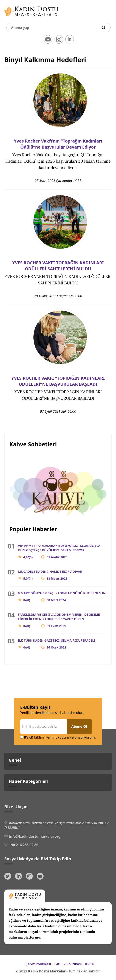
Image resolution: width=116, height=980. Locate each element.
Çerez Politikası (38, 964)
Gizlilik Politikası (68, 964)
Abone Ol (79, 726)
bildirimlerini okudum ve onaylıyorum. (58, 737)
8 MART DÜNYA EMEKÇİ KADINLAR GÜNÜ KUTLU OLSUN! (62, 597)
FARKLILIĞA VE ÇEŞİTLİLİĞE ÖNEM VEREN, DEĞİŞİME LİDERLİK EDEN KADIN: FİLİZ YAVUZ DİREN (59, 620)
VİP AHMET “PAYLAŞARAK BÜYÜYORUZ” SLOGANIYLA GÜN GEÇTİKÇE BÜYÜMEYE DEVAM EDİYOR (59, 551)
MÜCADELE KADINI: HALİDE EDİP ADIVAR (50, 575)
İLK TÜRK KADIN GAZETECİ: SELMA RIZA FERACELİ (57, 644)
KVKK (90, 964)
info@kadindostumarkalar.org (35, 836)
